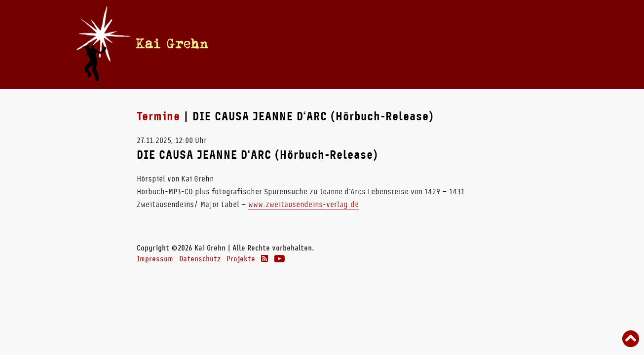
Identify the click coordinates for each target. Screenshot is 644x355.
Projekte (241, 259)
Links (480, 44)
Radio (401, 44)
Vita (333, 44)
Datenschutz (200, 259)
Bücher (362, 44)
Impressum (155, 259)
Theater (441, 44)
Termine (302, 44)
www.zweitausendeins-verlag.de (303, 204)
